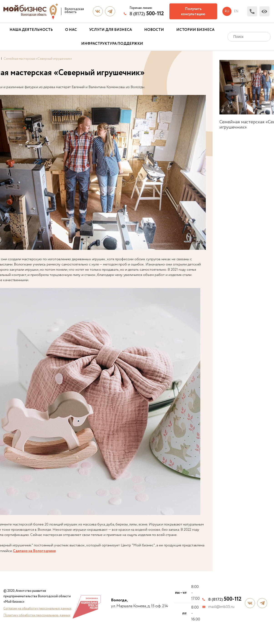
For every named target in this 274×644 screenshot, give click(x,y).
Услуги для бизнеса (111, 30)
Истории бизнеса (195, 30)
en (236, 11)
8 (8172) (147, 14)
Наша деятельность (31, 30)
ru (227, 11)
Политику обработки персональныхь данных (37, 615)
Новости (154, 30)
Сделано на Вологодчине (34, 551)
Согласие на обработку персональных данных (37, 609)
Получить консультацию (193, 12)
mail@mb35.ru (221, 607)
